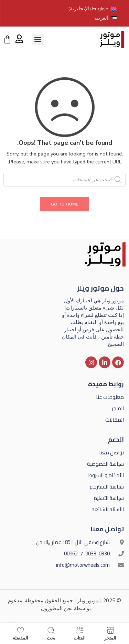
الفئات (80, 633)
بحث (51, 633)
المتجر (110, 633)
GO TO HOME (64, 204)
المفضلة (20, 633)
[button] (38, 39)
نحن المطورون (57, 608)
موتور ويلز (88, 601)
